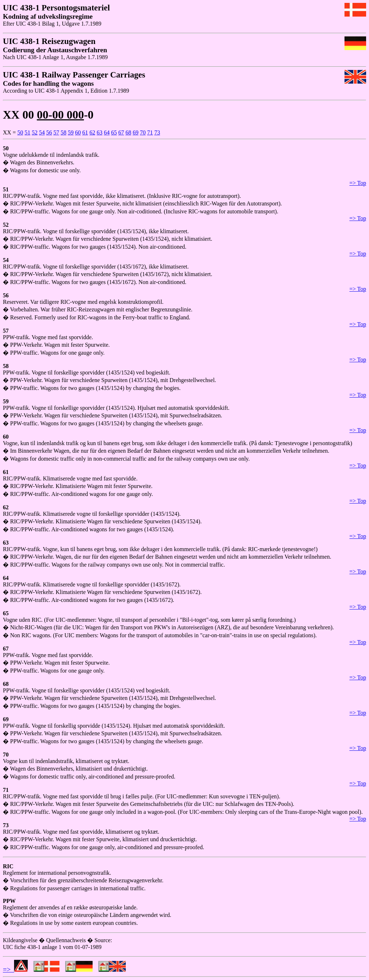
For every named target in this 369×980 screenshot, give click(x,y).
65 (114, 132)
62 (92, 132)
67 (121, 132)
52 (35, 132)
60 (78, 132)
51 (27, 132)
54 (42, 132)
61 (85, 132)
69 (135, 132)
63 (99, 132)
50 (20, 132)
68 (128, 132)
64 (107, 132)
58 (63, 132)
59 (71, 132)
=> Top (358, 183)
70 (143, 132)
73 (157, 132)
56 (49, 132)
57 (56, 132)
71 (150, 132)
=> (15, 969)
